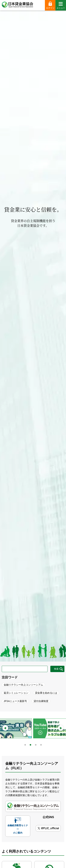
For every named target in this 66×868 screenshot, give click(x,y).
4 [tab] (41, 744)
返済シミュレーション (16, 693)
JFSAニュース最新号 (15, 701)
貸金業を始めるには (46, 693)
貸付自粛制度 (41, 701)
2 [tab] (30, 744)
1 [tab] (25, 744)
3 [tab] (36, 744)
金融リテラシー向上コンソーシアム (23, 685)
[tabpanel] (32, 728)
